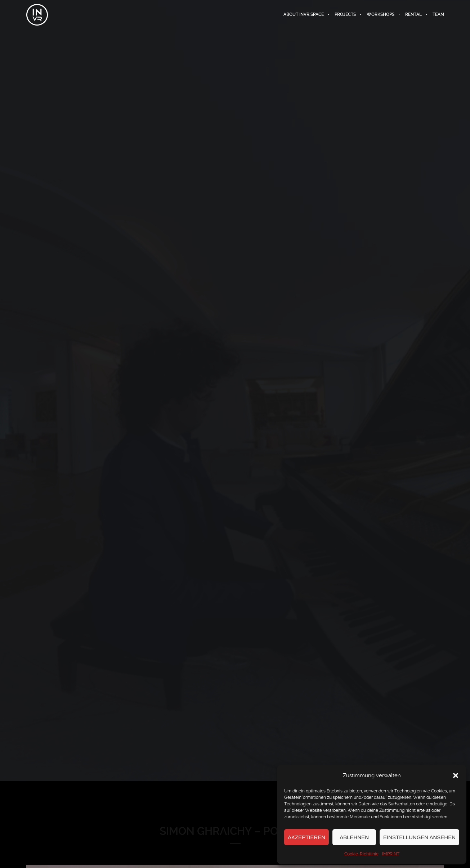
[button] (456, 775)
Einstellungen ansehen (419, 837)
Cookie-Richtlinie (361, 854)
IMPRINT (391, 854)
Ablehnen (354, 837)
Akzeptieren (306, 837)
